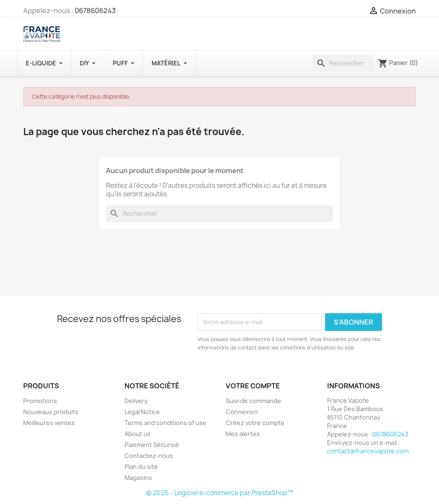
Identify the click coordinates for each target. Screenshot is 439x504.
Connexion (242, 412)
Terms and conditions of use (165, 423)
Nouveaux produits (51, 412)
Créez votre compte (255, 423)
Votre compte (253, 386)
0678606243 (95, 11)
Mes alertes (243, 434)
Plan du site (141, 467)
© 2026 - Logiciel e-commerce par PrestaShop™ (220, 493)
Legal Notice (142, 412)
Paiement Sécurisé (152, 445)
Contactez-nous (149, 456)
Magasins (138, 478)
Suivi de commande (253, 401)
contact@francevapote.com (368, 451)
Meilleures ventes (49, 423)
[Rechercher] (343, 63)
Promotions (40, 401)
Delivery (136, 401)
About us (138, 434)
